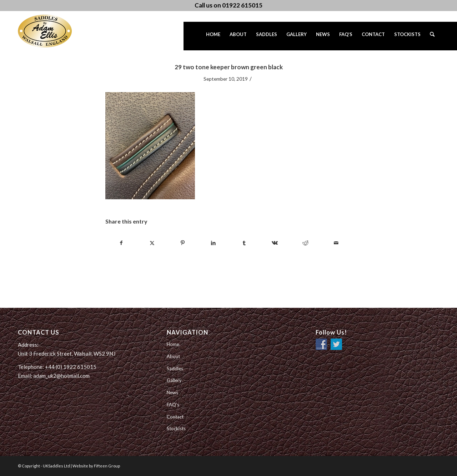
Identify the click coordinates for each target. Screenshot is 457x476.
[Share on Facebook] (121, 243)
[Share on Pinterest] (183, 243)
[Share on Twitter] (152, 243)
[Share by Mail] (336, 243)
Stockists (176, 429)
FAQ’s (173, 405)
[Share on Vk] (275, 243)
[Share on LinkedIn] (213, 243)
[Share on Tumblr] (244, 243)
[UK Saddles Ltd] (54, 31)
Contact (175, 417)
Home (173, 344)
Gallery (174, 380)
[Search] (432, 36)
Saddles (175, 369)
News (172, 392)
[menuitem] (213, 36)
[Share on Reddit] (305, 243)
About (173, 356)
